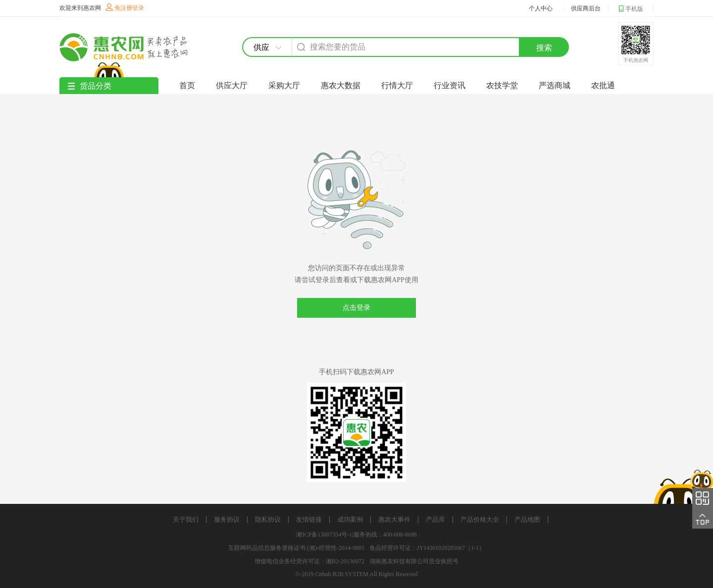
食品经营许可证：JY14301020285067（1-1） (427, 548)
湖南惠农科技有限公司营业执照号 (414, 561)
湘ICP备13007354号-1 (324, 535)
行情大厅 (397, 85)
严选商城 (555, 85)
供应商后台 (586, 8)
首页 (187, 85)
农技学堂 (502, 85)
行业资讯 (450, 85)
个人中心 (541, 8)
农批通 (603, 85)
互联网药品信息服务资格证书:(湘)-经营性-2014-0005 (296, 548)
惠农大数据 (341, 85)
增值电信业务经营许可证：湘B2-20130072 (309, 561)
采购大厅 (284, 85)
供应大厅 (232, 85)
